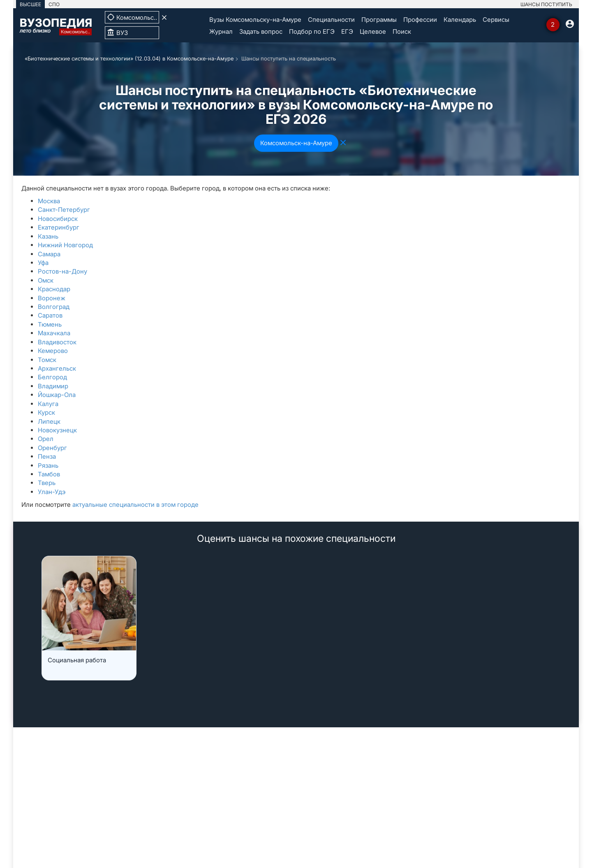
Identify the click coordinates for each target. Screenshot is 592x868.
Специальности (331, 20)
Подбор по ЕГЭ (312, 31)
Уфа (43, 263)
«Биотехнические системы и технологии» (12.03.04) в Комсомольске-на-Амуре (129, 58)
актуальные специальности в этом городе (135, 505)
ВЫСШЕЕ (30, 4)
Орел (46, 439)
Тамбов (49, 474)
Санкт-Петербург (64, 210)
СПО (54, 4)
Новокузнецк (57, 430)
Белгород (52, 377)
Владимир (53, 386)
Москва (49, 201)
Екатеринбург (59, 227)
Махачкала (54, 333)
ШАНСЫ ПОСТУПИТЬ (546, 4)
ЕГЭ (347, 31)
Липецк (49, 421)
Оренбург (52, 448)
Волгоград (54, 307)
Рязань (48, 465)
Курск (46, 412)
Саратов (50, 315)
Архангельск (57, 368)
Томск (47, 360)
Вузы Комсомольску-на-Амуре (255, 20)
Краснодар (54, 289)
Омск (46, 280)
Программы (379, 20)
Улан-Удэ (52, 492)
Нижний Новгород (65, 245)
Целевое (373, 31)
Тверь (47, 483)
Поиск (402, 31)
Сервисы (496, 20)
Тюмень (50, 324)
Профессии (420, 20)
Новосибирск (58, 219)
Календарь (460, 20)
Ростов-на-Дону (62, 271)
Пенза (47, 456)
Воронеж (52, 298)
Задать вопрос (261, 31)
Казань (48, 236)
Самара (49, 254)
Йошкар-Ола (57, 395)
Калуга (48, 404)
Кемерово (53, 351)
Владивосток (57, 342)
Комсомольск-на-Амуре (296, 143)
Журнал (221, 31)
